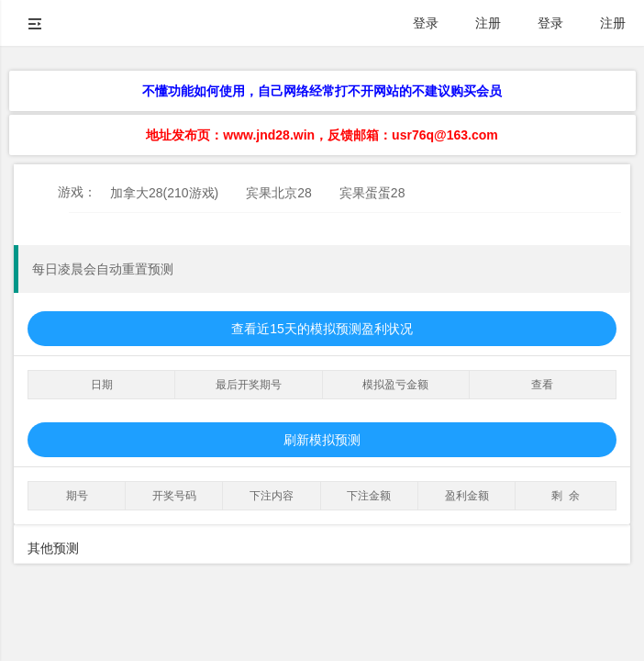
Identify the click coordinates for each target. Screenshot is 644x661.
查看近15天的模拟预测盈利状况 (322, 329)
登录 (426, 23)
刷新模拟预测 (322, 440)
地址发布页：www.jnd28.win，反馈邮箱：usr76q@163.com (322, 135)
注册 (488, 23)
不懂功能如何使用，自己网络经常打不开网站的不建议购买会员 (322, 91)
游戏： (77, 192)
